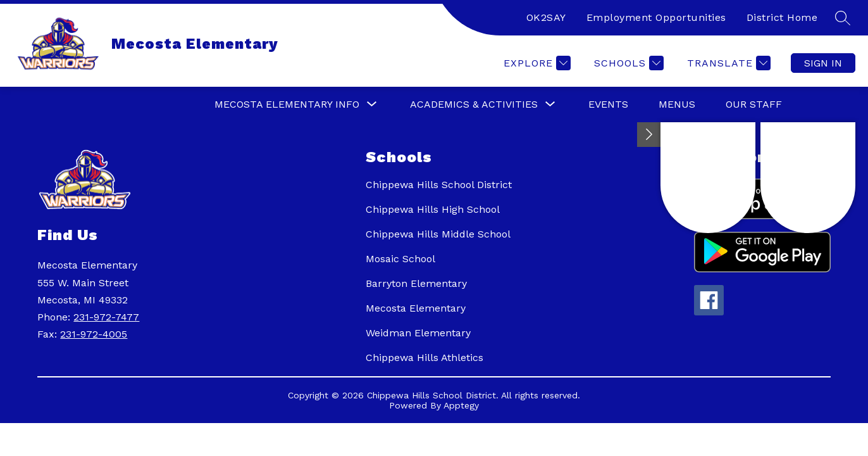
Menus (677, 104)
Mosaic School (400, 259)
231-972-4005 (94, 334)
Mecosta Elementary (416, 308)
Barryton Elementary (416, 283)
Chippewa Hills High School (433, 209)
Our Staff (754, 104)
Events (608, 104)
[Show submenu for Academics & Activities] (474, 104)
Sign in (823, 63)
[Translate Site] (727, 63)
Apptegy (461, 405)
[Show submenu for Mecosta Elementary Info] (287, 104)
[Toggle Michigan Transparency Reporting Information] (649, 135)
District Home (782, 17)
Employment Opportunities (656, 17)
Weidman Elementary (418, 333)
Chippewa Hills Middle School (438, 234)
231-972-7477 (106, 317)
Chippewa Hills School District (439, 185)
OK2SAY (546, 17)
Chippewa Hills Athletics (425, 358)
